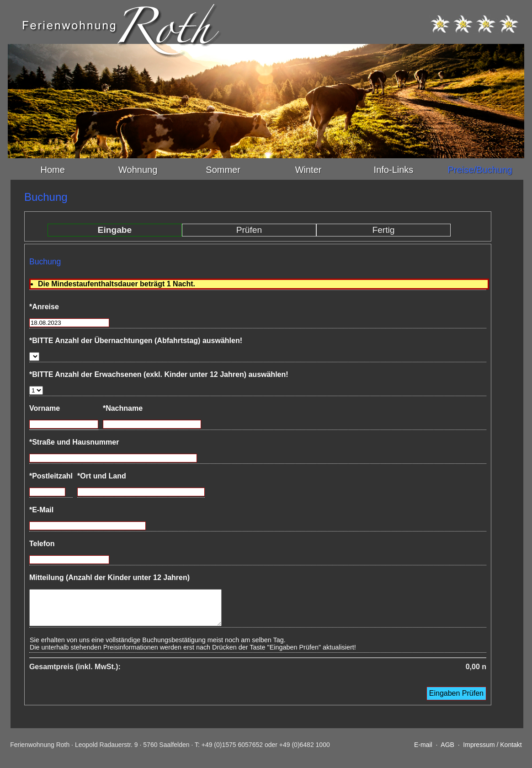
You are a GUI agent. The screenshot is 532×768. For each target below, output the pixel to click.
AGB (447, 752)
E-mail (423, 752)
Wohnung (138, 170)
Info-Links (394, 170)
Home (53, 170)
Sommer (223, 170)
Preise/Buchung (480, 170)
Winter (309, 170)
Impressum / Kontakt (492, 752)
